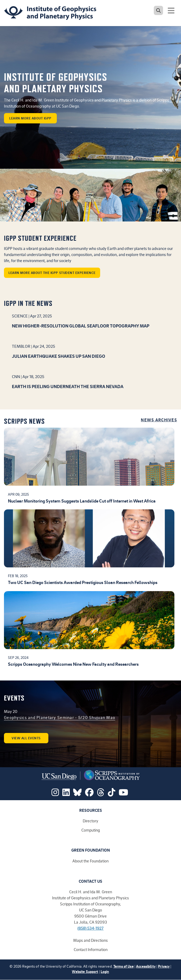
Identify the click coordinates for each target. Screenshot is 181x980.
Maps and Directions (90, 940)
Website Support (85, 971)
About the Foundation (90, 861)
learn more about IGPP (30, 118)
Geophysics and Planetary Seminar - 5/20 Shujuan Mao (60, 717)
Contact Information (91, 949)
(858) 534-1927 (90, 928)
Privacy (164, 966)
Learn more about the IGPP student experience (52, 273)
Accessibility (146, 966)
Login (105, 971)
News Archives (159, 420)
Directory (90, 821)
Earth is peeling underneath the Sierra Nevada (68, 386)
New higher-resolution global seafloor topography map (81, 326)
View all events (26, 738)
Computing (91, 830)
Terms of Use (124, 966)
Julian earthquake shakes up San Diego (59, 356)
